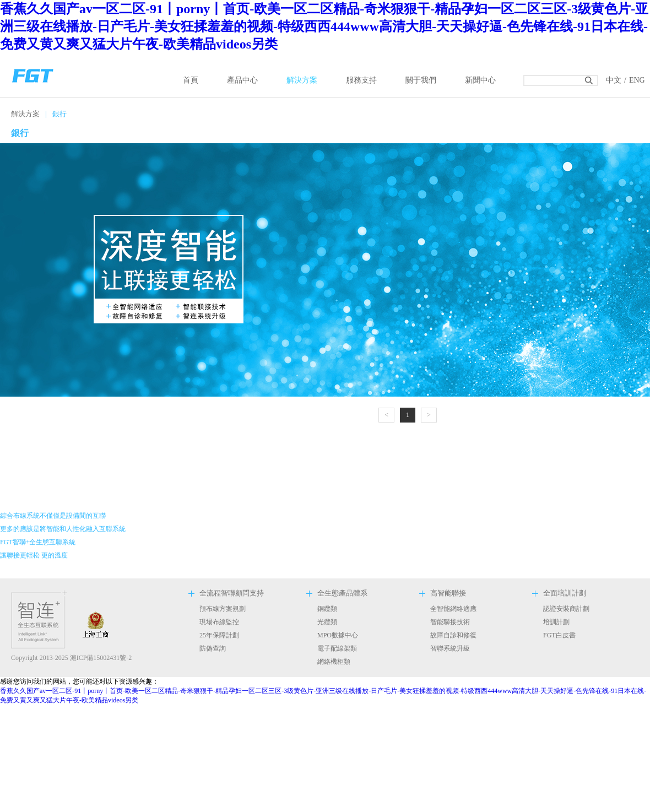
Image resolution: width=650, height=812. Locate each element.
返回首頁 (33, 74)
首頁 (191, 80)
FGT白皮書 (559, 635)
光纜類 (327, 622)
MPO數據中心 (338, 635)
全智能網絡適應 (453, 609)
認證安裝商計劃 (566, 609)
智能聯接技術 (450, 622)
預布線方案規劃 (223, 609)
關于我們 (421, 80)
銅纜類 (327, 609)
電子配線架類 (337, 648)
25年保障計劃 (219, 635)
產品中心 (242, 80)
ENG (637, 80)
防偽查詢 (213, 648)
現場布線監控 (219, 622)
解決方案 (302, 80)
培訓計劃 (556, 622)
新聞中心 (480, 80)
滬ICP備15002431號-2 (101, 658)
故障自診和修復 (453, 635)
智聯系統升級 (450, 648)
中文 (614, 80)
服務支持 (361, 80)
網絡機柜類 (334, 662)
